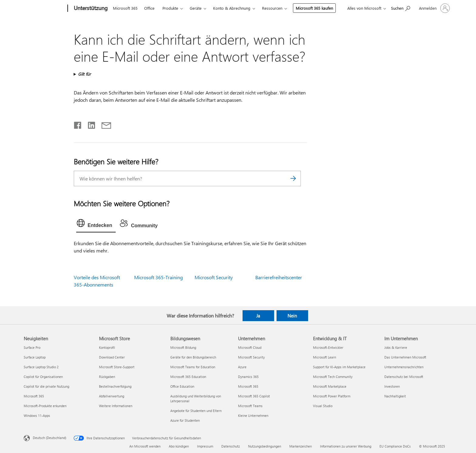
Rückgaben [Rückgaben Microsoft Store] (107, 377)
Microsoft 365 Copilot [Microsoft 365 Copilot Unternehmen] (254, 396)
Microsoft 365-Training (158, 277)
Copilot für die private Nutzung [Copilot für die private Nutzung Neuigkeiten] (46, 386)
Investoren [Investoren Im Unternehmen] (392, 386)
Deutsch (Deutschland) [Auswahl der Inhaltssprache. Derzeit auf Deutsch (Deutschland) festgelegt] (49, 437)
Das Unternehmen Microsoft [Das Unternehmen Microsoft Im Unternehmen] (405, 357)
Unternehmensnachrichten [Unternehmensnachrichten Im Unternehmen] (404, 367)
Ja (258, 316)
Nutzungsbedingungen (265, 446)
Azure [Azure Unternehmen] (242, 367)
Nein (292, 316)
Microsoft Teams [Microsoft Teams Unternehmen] (250, 406)
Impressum (205, 446)
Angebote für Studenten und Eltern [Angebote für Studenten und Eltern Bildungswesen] (196, 411)
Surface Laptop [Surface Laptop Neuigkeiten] (35, 357)
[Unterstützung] (90, 9)
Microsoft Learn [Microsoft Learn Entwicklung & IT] (325, 357)
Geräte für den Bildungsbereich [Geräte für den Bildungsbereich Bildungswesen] (193, 357)
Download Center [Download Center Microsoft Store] (112, 357)
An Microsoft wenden (145, 446)
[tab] (96, 225)
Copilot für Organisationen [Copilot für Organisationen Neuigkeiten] (43, 377)
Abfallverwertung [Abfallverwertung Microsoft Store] (112, 396)
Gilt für (84, 74)
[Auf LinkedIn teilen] (89, 124)
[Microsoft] (44, 9)
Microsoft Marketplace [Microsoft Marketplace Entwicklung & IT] (330, 386)
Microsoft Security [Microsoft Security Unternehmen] (251, 357)
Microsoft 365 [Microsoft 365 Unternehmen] (248, 386)
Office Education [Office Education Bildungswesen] (182, 386)
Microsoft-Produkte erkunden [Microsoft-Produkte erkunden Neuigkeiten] (45, 406)
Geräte (196, 8)
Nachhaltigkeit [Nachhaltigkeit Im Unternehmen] (395, 396)
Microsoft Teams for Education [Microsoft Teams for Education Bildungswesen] (193, 367)
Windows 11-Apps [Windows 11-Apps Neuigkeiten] (37, 415)
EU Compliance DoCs (395, 446)
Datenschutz (231, 446)
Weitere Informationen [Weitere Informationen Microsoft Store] (116, 406)
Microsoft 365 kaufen (314, 8)
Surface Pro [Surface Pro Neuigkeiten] (32, 347)
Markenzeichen (301, 446)
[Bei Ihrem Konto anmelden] (434, 8)
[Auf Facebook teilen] (78, 124)
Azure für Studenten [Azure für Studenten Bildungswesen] (185, 420)
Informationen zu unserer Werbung (346, 446)
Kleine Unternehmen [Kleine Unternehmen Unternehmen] (253, 415)
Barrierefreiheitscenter (279, 277)
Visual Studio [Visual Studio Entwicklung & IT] (323, 406)
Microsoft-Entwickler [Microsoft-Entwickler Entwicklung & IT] (328, 347)
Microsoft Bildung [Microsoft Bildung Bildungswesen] (183, 347)
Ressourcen (272, 8)
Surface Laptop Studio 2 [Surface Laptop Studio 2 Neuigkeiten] (41, 367)
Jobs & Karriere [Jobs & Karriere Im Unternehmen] (396, 347)
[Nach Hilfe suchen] (401, 8)
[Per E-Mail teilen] (104, 124)
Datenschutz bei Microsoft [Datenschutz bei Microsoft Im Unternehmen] (404, 377)
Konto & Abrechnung (232, 8)
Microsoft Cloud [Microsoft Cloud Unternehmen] (250, 347)
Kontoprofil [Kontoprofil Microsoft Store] (107, 347)
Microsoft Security (214, 277)
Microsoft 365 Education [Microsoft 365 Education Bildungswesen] (188, 377)
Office (149, 8)
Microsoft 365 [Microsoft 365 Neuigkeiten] (34, 396)
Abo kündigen (179, 446)
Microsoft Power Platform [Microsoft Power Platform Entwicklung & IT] (332, 396)
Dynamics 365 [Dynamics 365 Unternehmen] (248, 377)
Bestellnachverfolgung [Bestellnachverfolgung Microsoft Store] (115, 386)
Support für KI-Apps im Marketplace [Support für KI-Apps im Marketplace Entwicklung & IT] (339, 367)
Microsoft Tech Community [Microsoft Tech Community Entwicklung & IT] (333, 377)
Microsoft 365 (125, 8)
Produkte (170, 8)
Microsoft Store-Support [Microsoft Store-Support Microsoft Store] (117, 367)
